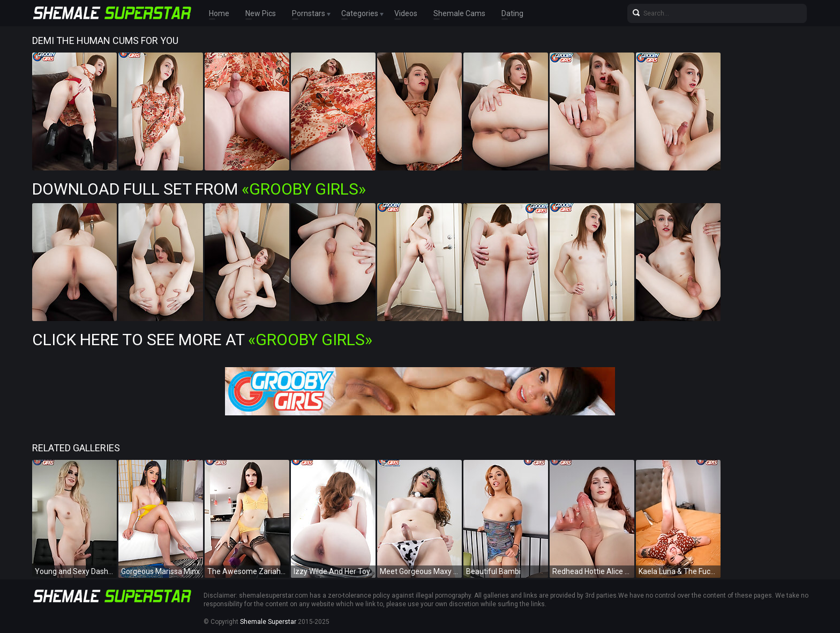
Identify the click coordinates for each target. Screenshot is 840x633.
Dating (512, 13)
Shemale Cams (459, 13)
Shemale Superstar (268, 622)
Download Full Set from (199, 189)
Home (219, 13)
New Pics (261, 13)
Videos (406, 13)
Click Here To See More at (202, 340)
